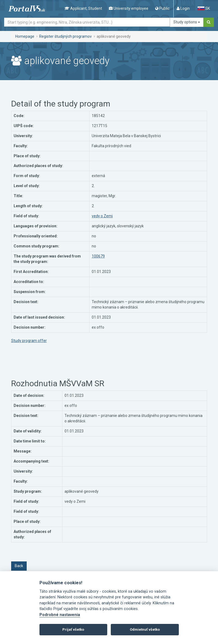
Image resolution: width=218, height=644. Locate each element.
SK (204, 8)
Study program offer (29, 341)
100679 (98, 256)
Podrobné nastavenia (60, 615)
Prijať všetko (73, 629)
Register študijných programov (65, 36)
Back (19, 566)
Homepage (25, 36)
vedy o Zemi (102, 216)
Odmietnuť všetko (145, 629)
